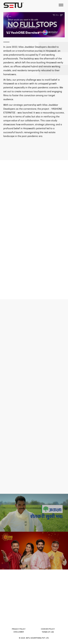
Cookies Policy (48, 629)
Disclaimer (19, 632)
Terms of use (48, 632)
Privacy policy (19, 629)
